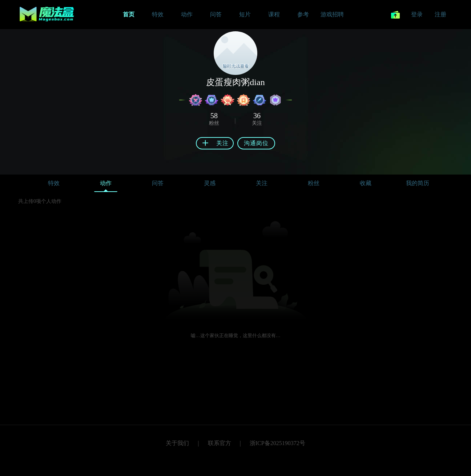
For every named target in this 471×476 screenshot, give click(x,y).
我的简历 (418, 183)
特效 (54, 183)
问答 (158, 183)
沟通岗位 (256, 143)
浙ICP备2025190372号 (277, 443)
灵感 (210, 183)
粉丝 (314, 183)
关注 (262, 183)
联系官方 (220, 443)
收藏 (366, 183)
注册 (440, 14)
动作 (106, 185)
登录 (417, 14)
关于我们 (177, 443)
